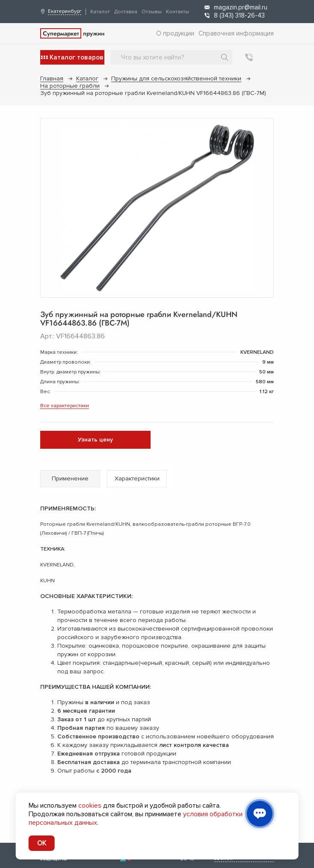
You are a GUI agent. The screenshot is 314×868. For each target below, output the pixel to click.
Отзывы (152, 12)
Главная (52, 79)
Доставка (126, 12)
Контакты (178, 12)
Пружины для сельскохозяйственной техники (176, 79)
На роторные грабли (70, 86)
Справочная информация (236, 33)
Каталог (100, 12)
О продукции (175, 33)
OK (42, 843)
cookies (90, 806)
